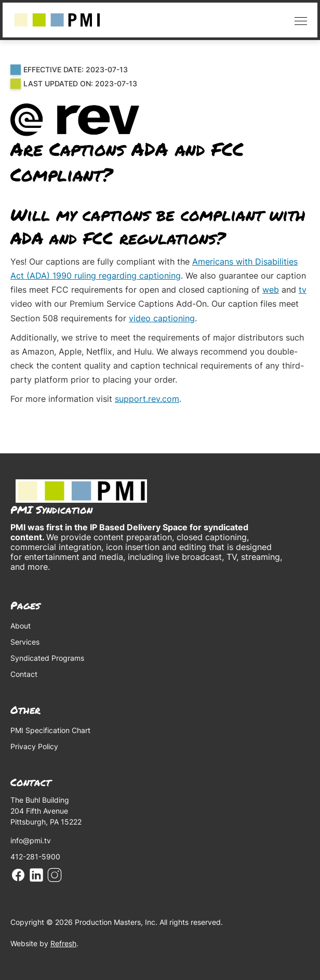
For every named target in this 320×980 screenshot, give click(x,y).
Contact (24, 674)
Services (25, 642)
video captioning (162, 318)
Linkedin (36, 875)
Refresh (63, 943)
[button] (298, 20)
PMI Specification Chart (50, 730)
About (21, 626)
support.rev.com (147, 399)
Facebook (18, 875)
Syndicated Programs (47, 658)
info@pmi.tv (31, 840)
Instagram (55, 875)
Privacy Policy (34, 746)
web (271, 290)
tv (303, 290)
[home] (57, 20)
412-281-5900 (35, 857)
